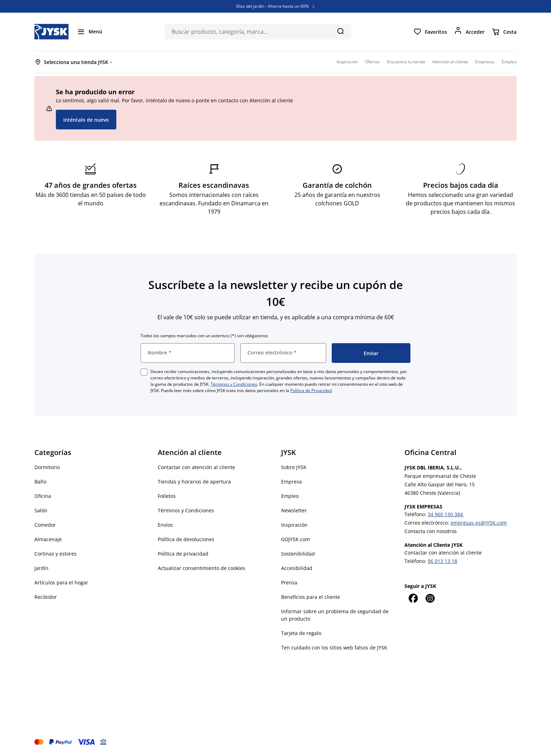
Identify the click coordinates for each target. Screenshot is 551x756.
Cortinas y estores (56, 554)
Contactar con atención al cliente (196, 467)
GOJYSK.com (296, 539)
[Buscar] (340, 31)
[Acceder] (469, 32)
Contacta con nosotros (431, 531)
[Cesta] (504, 32)
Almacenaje (48, 539)
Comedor (45, 525)
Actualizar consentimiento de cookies (202, 568)
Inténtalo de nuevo (86, 120)
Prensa (289, 582)
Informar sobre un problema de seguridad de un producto (335, 615)
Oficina (43, 496)
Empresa (291, 482)
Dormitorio (47, 467)
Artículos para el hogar (61, 582)
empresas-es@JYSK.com (479, 523)
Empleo (290, 496)
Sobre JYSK (294, 467)
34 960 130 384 (446, 514)
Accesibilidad (297, 568)
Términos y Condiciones (234, 384)
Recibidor (46, 597)
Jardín (41, 568)
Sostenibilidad (298, 554)
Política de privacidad (183, 554)
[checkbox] (144, 372)
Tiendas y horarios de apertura (194, 482)
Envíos (165, 525)
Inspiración (294, 525)
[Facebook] (413, 598)
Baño (40, 482)
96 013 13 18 (442, 561)
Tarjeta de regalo (301, 633)
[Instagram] (430, 598)
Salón (41, 510)
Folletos (167, 496)
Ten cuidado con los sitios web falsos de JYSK (334, 648)
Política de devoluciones (186, 539)
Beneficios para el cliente (311, 597)
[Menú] (90, 32)
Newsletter (294, 510)
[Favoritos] (430, 32)
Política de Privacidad (311, 390)
